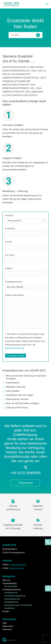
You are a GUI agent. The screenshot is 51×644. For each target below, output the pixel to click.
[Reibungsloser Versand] (25, 399)
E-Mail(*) (9, 268)
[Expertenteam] (25, 383)
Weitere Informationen (15, 295)
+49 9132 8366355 (25, 473)
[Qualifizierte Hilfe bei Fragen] (25, 395)
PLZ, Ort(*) (10, 255)
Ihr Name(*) (10, 229)
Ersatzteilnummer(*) (14, 282)
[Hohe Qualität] (25, 391)
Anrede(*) (9, 215)
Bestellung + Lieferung (15, 191)
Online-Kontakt (25, 483)
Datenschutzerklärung (15, 348)
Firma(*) (9, 242)
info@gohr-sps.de (17, 568)
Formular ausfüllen (13, 125)
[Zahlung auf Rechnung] (25, 408)
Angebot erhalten (12, 158)
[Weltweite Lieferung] (25, 387)
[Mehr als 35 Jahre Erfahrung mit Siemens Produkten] (25, 377)
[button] (47, 4)
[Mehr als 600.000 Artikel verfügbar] (25, 404)
